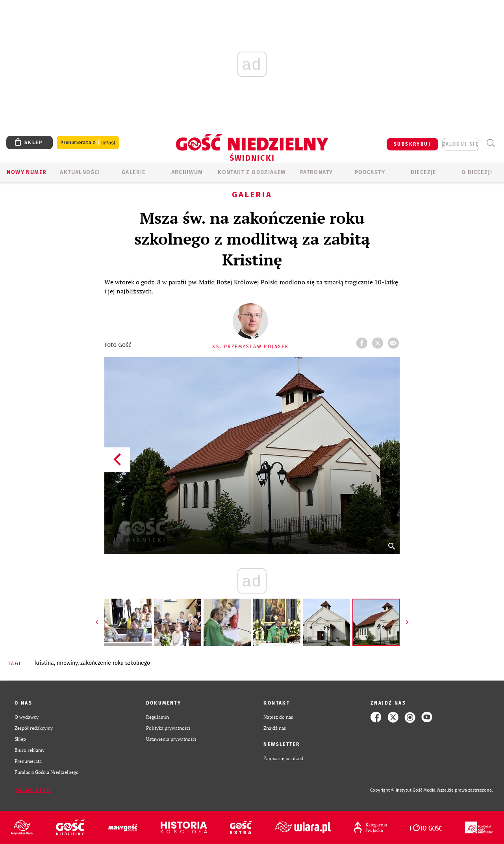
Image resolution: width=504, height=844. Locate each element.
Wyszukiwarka (490, 143)
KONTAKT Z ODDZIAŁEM (252, 172)
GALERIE (134, 172)
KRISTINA (44, 663)
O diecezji (477, 172)
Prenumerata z (88, 143)
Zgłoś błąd (33, 790)
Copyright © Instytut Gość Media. (403, 790)
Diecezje (423, 172)
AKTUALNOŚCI (80, 172)
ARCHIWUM (187, 172)
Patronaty (317, 172)
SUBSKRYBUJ (412, 144)
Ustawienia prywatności (171, 739)
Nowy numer (27, 172)
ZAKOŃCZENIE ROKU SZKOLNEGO (115, 663)
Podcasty (370, 172)
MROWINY (67, 663)
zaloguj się (461, 144)
